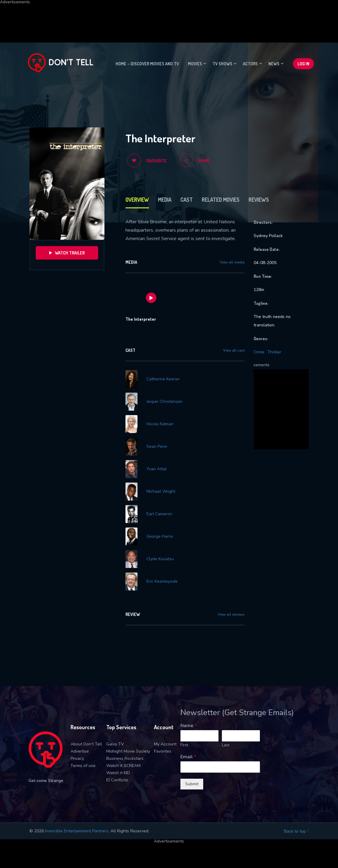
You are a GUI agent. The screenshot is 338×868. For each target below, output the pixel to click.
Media (165, 200)
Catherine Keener (163, 379)
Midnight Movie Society (128, 751)
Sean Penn (157, 447)
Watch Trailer (67, 253)
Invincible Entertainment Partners (77, 831)
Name (189, 726)
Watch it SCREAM (123, 766)
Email (188, 757)
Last (226, 745)
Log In (303, 64)
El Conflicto (117, 780)
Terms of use (83, 766)
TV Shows (222, 64)
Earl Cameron (159, 514)
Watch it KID (118, 773)
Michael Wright (161, 492)
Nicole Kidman (160, 424)
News (274, 64)
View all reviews (231, 614)
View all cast (234, 350)
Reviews (259, 200)
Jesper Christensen (164, 402)
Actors (250, 64)
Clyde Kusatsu (160, 559)
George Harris (160, 537)
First (184, 745)
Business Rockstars (125, 758)
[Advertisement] (146, 18)
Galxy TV (115, 744)
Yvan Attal (157, 469)
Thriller (274, 352)
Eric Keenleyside (162, 581)
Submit (192, 784)
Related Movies (221, 200)
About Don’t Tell (86, 744)
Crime (259, 352)
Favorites (163, 751)
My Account (165, 744)
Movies (195, 64)
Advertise (80, 751)
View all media (232, 262)
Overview (137, 200)
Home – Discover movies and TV (147, 64)
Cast (187, 200)
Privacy (77, 758)
